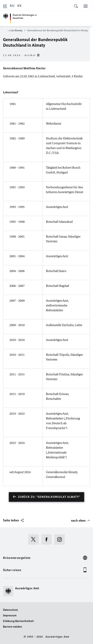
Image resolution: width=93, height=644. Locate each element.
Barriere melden (13, 627)
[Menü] (86, 6)
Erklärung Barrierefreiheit (18, 621)
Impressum (10, 615)
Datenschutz (10, 610)
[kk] (19, 6)
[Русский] (12, 6)
